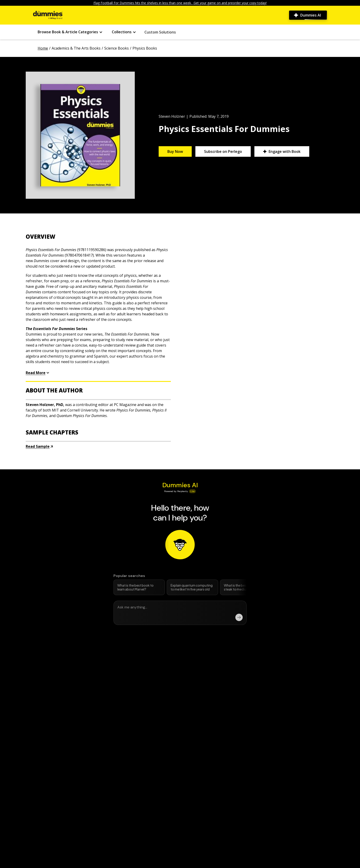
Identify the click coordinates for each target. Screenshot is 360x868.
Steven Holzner (172, 116)
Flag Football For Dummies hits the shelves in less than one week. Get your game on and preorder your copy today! (180, 3)
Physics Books (145, 48)
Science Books (117, 48)
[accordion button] (98, 237)
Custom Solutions (160, 32)
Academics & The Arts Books (76, 48)
